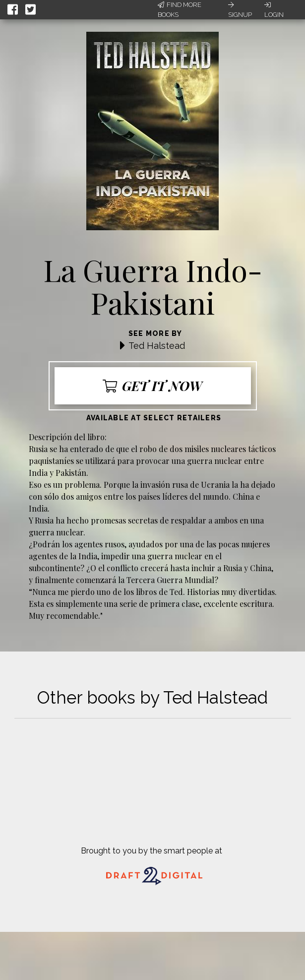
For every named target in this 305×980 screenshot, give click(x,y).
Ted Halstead (157, 346)
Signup (240, 10)
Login (274, 10)
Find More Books (180, 10)
